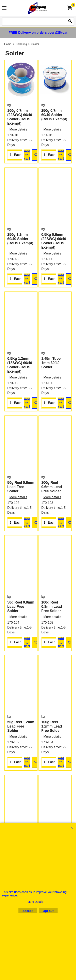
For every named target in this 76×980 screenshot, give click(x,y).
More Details (36, 902)
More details (18, 146)
